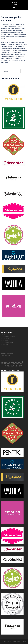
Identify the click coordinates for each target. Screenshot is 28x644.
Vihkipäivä (14, 2)
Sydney (25, 641)
